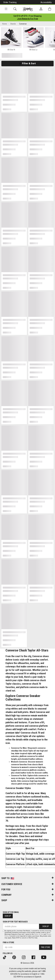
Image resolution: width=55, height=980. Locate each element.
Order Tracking (10, 2)
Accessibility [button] (46, 2)
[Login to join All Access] (27, 16)
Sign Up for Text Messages (15, 922)
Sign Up (8, 916)
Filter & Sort (27, 63)
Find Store (46, 947)
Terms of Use (39, 934)
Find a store (8, 942)
